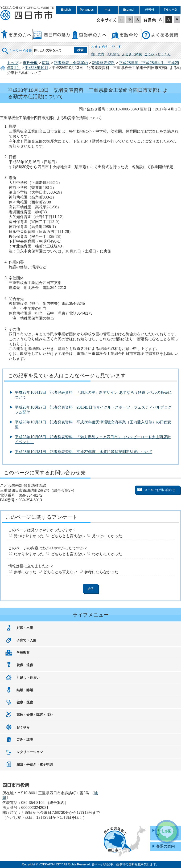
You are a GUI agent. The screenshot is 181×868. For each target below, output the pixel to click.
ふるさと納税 (132, 54)
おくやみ (23, 727)
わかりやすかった (29, 554)
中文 (108, 10)
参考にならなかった (101, 572)
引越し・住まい (28, 677)
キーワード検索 (17, 48)
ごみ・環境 (25, 739)
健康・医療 (25, 702)
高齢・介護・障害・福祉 (35, 715)
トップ (13, 63)
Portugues (87, 10)
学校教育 (23, 653)
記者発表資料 (103, 63)
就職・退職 (25, 665)
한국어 (150, 10)
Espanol (129, 10)
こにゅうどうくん (157, 54)
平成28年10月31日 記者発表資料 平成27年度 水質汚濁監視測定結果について (84, 452)
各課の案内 (165, 846)
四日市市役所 (27, 13)
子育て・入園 (26, 640)
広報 (46, 63)
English (66, 10)
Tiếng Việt (171, 10)
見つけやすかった (29, 536)
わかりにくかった (107, 554)
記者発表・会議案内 (71, 63)
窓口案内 (98, 54)
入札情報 (113, 54)
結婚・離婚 (25, 690)
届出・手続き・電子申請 (35, 764)
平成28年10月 (37, 68)
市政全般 (30, 63)
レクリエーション (30, 752)
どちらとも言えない (68, 536)
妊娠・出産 (25, 628)
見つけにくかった (107, 536)
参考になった (25, 572)
